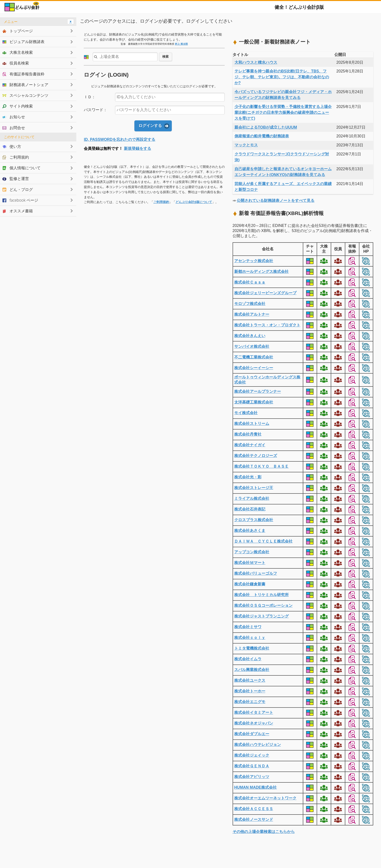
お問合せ (14, 128)
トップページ (18, 31)
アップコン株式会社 (252, 552)
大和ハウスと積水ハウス (256, 62)
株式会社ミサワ (248, 627)
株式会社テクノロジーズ (256, 456)
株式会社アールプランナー (258, 391)
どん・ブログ (18, 189)
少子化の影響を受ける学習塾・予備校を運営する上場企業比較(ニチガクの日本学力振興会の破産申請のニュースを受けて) (283, 112)
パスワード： (95, 110)
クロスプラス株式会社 (254, 520)
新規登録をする (138, 148)
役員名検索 (16, 63)
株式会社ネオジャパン (254, 723)
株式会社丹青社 (248, 434)
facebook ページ (20, 200)
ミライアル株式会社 (252, 498)
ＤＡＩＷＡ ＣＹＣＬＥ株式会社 (263, 541)
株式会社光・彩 (248, 477)
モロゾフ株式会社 (250, 304)
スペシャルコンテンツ (25, 95)
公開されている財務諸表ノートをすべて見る (276, 201)
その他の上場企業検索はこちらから (264, 832)
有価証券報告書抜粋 (23, 74)
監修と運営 (16, 179)
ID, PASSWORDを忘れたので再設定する (120, 139)
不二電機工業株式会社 (254, 357)
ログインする (150, 126)
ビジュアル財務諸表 (23, 42)
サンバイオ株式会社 (252, 346)
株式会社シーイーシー (254, 368)
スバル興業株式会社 (252, 670)
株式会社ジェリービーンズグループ (265, 293)
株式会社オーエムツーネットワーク (265, 798)
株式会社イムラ (248, 659)
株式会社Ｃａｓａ (250, 282)
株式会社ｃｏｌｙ (250, 638)
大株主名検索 (18, 52)
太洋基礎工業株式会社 (254, 402)
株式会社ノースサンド (254, 819)
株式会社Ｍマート (250, 563)
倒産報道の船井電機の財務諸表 (262, 136)
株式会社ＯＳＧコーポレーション (263, 605)
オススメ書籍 (18, 211)
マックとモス (246, 145)
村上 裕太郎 (181, 44)
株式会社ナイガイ (250, 445)
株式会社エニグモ (250, 702)
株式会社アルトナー (252, 314)
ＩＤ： (90, 97)
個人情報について (22, 168)
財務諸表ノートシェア (25, 85)
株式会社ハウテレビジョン (258, 745)
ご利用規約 (161, 202)
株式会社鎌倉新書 (250, 584)
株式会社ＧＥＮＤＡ (252, 766)
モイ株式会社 (246, 413)
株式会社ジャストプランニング (261, 616)
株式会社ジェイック (252, 755)
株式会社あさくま (250, 531)
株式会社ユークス (250, 680)
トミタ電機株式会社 (252, 648)
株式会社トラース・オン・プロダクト (267, 325)
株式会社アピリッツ (252, 777)
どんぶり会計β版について (194, 202)
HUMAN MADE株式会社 (255, 787)
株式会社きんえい (250, 336)
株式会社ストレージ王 (254, 488)
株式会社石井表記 (250, 509)
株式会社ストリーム (252, 424)
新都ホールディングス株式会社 (261, 272)
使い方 (12, 146)
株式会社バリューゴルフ (256, 573)
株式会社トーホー (250, 691)
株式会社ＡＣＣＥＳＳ (254, 809)
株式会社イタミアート (254, 712)
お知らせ (14, 117)
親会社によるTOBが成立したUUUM (266, 127)
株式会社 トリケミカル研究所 (261, 595)
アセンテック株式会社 (254, 261)
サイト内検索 (18, 106)
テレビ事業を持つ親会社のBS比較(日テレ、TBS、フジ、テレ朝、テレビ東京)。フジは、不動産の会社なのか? (282, 77)
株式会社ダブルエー (252, 734)
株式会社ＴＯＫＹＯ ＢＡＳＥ (261, 466)
